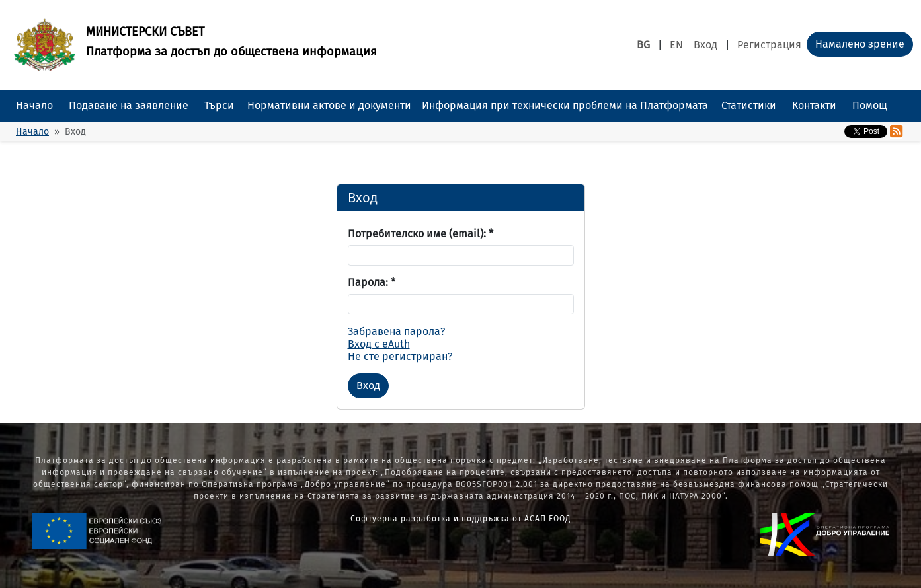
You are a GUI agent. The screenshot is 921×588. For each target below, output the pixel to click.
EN (676, 45)
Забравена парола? (396, 331)
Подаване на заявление (129, 105)
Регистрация (769, 45)
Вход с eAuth (379, 344)
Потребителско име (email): (420, 234)
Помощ (870, 105)
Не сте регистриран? (400, 356)
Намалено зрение (860, 44)
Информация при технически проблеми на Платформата (565, 105)
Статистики (749, 105)
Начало (34, 105)
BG (643, 45)
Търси (219, 105)
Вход (705, 45)
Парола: (372, 282)
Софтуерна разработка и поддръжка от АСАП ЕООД (460, 519)
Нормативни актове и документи (329, 105)
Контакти (814, 105)
